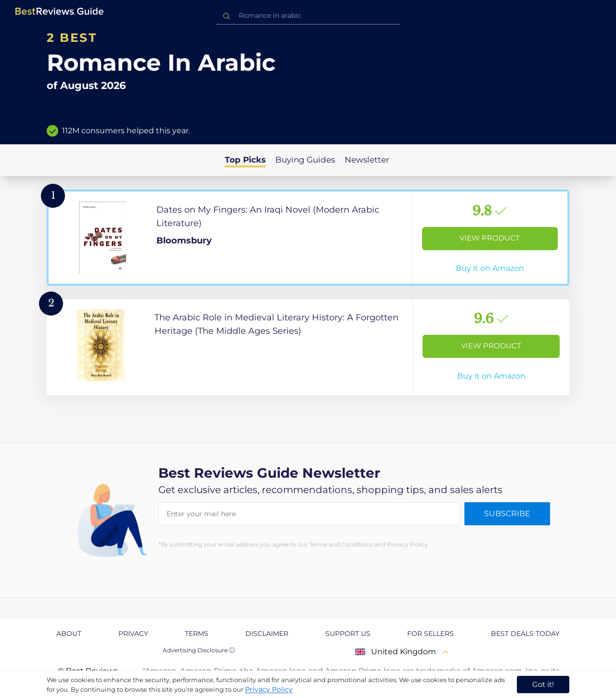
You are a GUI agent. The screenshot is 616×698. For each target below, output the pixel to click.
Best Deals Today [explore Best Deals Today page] (525, 634)
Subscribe (507, 514)
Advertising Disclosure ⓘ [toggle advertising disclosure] (199, 650)
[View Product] (308, 238)
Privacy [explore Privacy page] (133, 634)
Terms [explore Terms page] (197, 634)
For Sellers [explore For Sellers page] (430, 634)
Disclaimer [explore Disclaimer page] (267, 634)
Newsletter (367, 160)
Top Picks (245, 160)
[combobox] (308, 16)
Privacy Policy (269, 689)
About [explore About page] (69, 634)
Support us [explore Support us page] (348, 634)
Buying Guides (305, 160)
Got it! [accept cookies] (543, 684)
